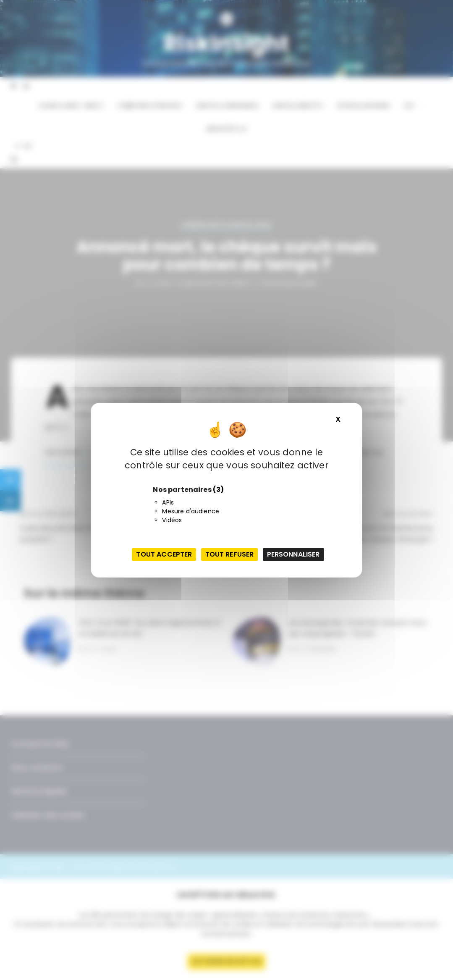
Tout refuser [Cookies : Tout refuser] (230, 554)
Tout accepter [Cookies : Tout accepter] (164, 554)
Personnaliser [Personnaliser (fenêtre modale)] (293, 554)
